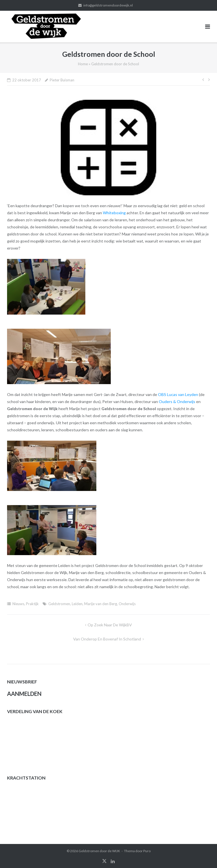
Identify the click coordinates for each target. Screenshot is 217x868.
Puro (147, 851)
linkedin (113, 861)
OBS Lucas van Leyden (178, 394)
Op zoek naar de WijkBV (110, 625)
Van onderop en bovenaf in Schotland (107, 639)
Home (83, 64)
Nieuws (18, 604)
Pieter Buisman (62, 80)
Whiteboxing (114, 213)
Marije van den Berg (101, 604)
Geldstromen (59, 604)
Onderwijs (127, 604)
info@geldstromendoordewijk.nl (108, 5)
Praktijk (32, 604)
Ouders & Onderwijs (177, 401)
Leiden (77, 604)
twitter (104, 861)
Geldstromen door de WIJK (99, 851)
